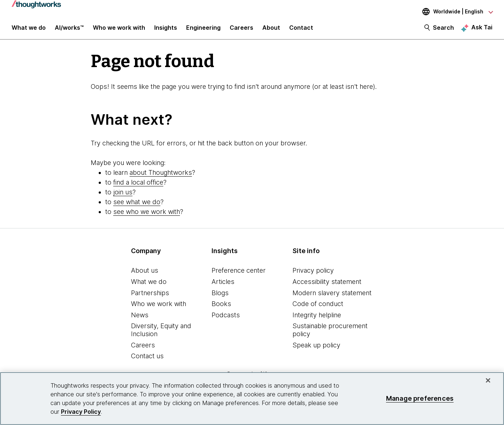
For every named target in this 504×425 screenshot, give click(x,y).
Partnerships (150, 297)
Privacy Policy (81, 412)
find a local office (138, 187)
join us (123, 196)
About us (145, 275)
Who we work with (159, 308)
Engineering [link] (203, 30)
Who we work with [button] (119, 30)
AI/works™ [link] (69, 30)
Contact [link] (301, 30)
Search (443, 30)
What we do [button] (29, 30)
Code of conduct (318, 308)
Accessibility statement (327, 286)
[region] (252, 399)
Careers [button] (241, 30)
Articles (223, 286)
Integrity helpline (317, 319)
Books (221, 308)
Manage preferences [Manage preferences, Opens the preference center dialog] (420, 398)
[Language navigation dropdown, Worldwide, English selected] (452, 12)
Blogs (220, 297)
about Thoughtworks (161, 177)
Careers (143, 349)
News (140, 319)
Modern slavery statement (332, 297)
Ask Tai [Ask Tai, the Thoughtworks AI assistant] (482, 29)
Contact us (147, 360)
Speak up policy (316, 349)
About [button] (271, 30)
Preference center (239, 275)
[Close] (488, 380)
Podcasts (226, 319)
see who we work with (147, 216)
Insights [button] (166, 30)
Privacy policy (313, 275)
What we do (149, 286)
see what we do (137, 206)
